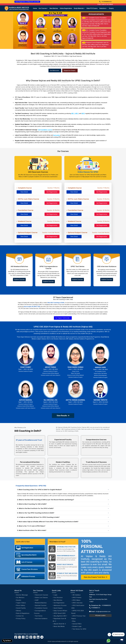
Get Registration (52, 192)
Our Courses (38, 591)
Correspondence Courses (40, 612)
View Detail (24, 192)
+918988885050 (105, 2)
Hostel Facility (21, 608)
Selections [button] (103, 8)
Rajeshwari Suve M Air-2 (59, 620)
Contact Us (20, 616)
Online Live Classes (41, 598)
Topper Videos (21, 603)
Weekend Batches (41, 603)
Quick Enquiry (58, 608)
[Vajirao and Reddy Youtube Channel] (27, 638)
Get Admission (54, 70)
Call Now (7, 641)
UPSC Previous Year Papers (78, 617)
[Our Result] (46, 30)
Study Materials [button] (79, 8)
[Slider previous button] (18, 30)
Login (56, 595)
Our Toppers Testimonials (62, 318)
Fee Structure (58, 598)
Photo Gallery (21, 605)
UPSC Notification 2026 (78, 607)
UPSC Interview (77, 603)
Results (19, 600)
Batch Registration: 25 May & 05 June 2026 (27, 2)
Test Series (39, 616)
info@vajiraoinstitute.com (103, 612)
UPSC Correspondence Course (48, 267)
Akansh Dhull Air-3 (60, 624)
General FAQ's (77, 624)
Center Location (100, 615)
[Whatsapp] (110, 641)
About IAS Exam (77, 591)
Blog (74, 621)
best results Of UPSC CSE (32, 307)
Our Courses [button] (43, 8)
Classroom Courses (42, 595)
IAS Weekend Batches (19, 266)
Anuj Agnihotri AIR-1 (60, 616)
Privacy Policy (21, 619)
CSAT (37, 600)
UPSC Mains (76, 600)
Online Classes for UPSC (88, 172)
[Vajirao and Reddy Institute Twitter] (20, 637)
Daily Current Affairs (60, 611)
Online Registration (66, 8)
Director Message (22, 595)
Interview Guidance (41, 619)
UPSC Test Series (78, 266)
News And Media (59, 626)
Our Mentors (20, 598)
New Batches (54, 8)
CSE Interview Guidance (107, 266)
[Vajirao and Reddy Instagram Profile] (23, 638)
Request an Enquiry (70, 70)
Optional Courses (41, 605)
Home (35, 8)
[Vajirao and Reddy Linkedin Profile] (38, 638)
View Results (63, 416)
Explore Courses (19, 279)
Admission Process (60, 605)
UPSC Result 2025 (60, 613)
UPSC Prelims (77, 598)
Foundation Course (41, 608)
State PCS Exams (92, 8)
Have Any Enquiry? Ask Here (95, 577)
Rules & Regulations (23, 613)
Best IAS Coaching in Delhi (56, 303)
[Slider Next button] (75, 30)
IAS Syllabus (77, 595)
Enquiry (111, 8)
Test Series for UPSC (79, 629)
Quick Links (56, 591)
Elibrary (19, 611)
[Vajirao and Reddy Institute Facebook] (16, 638)
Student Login (77, 626)
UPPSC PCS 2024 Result (77, 612)
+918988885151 (95, 608)
